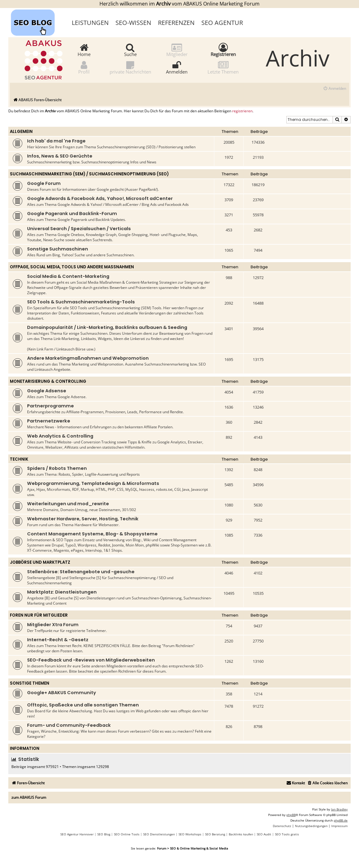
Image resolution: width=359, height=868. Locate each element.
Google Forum (44, 183)
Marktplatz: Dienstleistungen (62, 592)
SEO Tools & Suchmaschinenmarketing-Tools (81, 302)
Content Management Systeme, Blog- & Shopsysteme (92, 534)
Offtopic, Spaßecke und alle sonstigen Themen (83, 705)
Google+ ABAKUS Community (62, 693)
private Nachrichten (130, 67)
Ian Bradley (339, 809)
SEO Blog (104, 834)
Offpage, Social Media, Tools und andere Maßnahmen (72, 267)
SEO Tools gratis (287, 834)
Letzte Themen (223, 67)
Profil (84, 67)
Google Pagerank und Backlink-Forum (72, 214)
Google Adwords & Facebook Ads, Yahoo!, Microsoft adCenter (100, 198)
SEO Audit (264, 834)
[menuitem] (335, 89)
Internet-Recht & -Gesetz (58, 640)
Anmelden (177, 67)
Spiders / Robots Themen (57, 468)
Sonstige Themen (30, 683)
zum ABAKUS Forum (29, 797)
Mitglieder (177, 50)
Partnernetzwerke (49, 421)
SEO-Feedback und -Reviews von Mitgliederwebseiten (91, 660)
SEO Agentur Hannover (77, 834)
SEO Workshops (190, 834)
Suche (130, 50)
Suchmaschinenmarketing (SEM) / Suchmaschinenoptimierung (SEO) (89, 174)
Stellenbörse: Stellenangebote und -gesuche (81, 572)
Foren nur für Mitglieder (39, 615)
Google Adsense (47, 391)
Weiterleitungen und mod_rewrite (68, 504)
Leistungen (90, 23)
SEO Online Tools (127, 834)
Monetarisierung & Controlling (48, 381)
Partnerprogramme (50, 406)
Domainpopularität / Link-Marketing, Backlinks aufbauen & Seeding (107, 327)
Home (84, 50)
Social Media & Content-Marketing (68, 276)
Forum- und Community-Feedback (69, 725)
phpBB (291, 815)
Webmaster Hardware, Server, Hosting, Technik (83, 519)
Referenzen (176, 23)
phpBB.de (341, 820)
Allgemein (21, 132)
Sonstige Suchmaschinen (58, 249)
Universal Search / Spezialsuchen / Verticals (79, 229)
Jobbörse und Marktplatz (40, 562)
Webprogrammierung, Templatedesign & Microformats (93, 483)
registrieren (242, 111)
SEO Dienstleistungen (159, 834)
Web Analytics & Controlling (60, 436)
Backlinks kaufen (241, 834)
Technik (19, 459)
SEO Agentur (222, 23)
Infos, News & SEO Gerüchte (60, 156)
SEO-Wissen (133, 23)
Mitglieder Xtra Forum (53, 625)
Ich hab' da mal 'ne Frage (56, 141)
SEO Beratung (215, 834)
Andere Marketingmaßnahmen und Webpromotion (88, 358)
